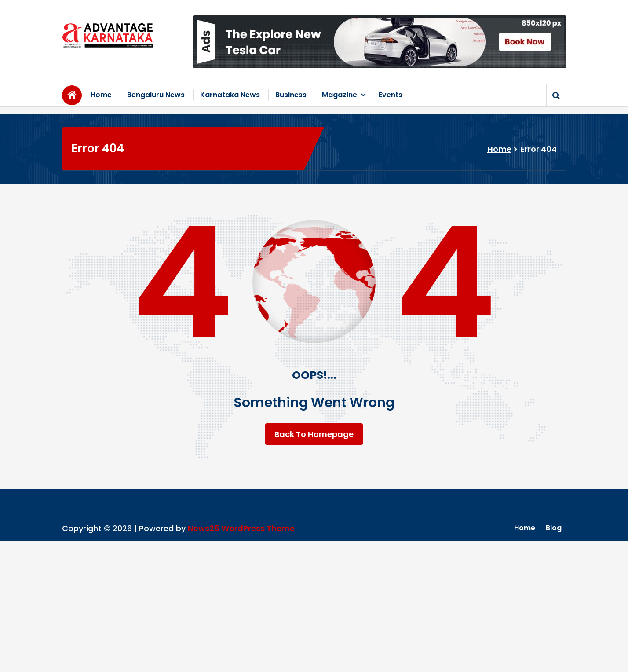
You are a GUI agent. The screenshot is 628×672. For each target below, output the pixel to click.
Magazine (340, 95)
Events (391, 95)
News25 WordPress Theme (241, 528)
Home (101, 95)
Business (291, 95)
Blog (554, 528)
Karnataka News (230, 95)
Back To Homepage (314, 434)
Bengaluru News (156, 95)
